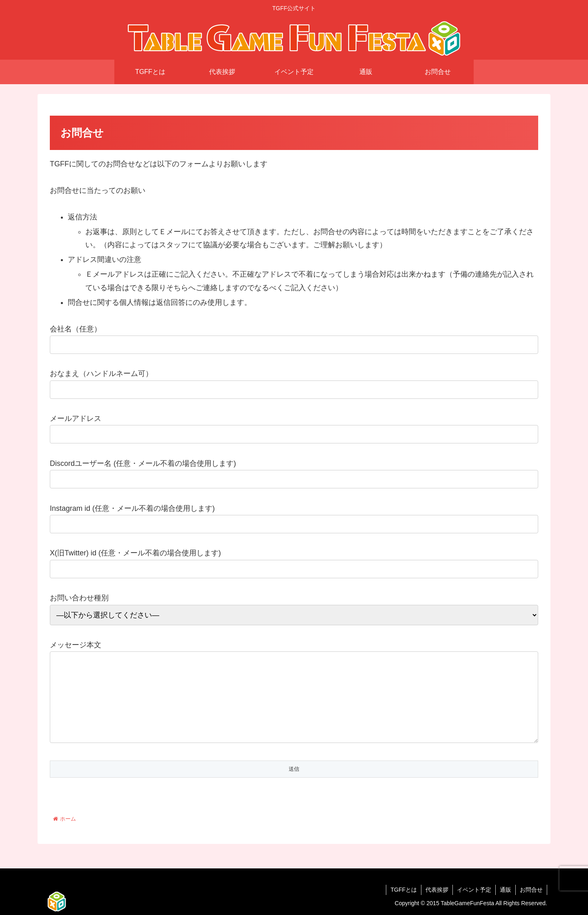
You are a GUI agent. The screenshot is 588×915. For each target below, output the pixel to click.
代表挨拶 (437, 890)
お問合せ (531, 890)
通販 (506, 890)
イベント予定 (474, 890)
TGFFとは (404, 890)
